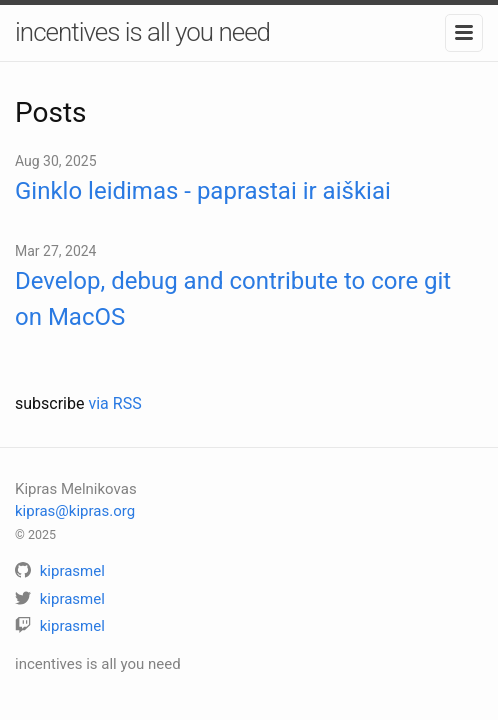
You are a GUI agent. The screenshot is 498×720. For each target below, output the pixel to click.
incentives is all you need (142, 32)
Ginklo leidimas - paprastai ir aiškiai (203, 191)
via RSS (114, 403)
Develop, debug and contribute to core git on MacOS (233, 299)
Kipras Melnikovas (76, 489)
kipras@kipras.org (75, 511)
